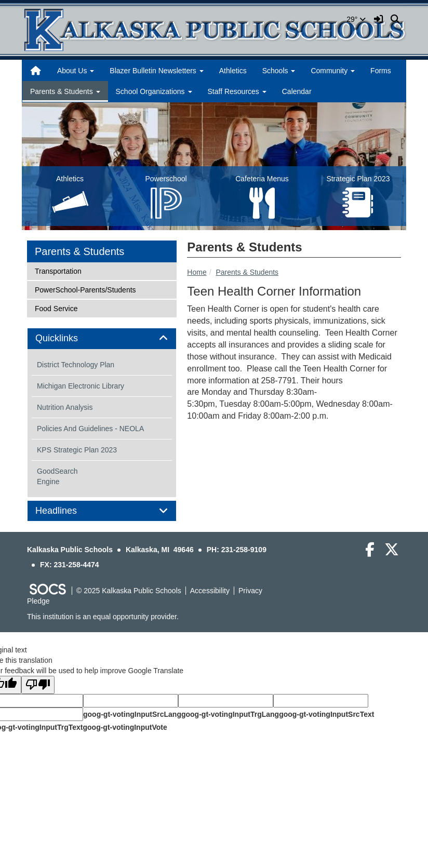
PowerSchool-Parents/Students (85, 289)
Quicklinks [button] (68, 338)
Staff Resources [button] (237, 91)
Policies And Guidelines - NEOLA (90, 429)
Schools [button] (279, 71)
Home (197, 272)
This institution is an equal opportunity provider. (103, 617)
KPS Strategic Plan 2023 (77, 450)
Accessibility (210, 591)
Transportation (58, 270)
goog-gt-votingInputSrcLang (132, 714)
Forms (381, 71)
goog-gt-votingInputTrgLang (230, 714)
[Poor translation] (38, 685)
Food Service (56, 308)
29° (356, 19)
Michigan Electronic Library (81, 386)
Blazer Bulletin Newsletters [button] (156, 71)
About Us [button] (76, 71)
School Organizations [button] (154, 91)
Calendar (297, 91)
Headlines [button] (68, 511)
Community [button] (333, 71)
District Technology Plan (76, 365)
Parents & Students (247, 272)
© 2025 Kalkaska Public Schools (129, 591)
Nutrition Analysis (65, 407)
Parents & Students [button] (65, 91)
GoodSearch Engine (57, 476)
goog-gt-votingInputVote (125, 727)
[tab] (102, 339)
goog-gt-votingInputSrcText (326, 714)
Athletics (233, 71)
